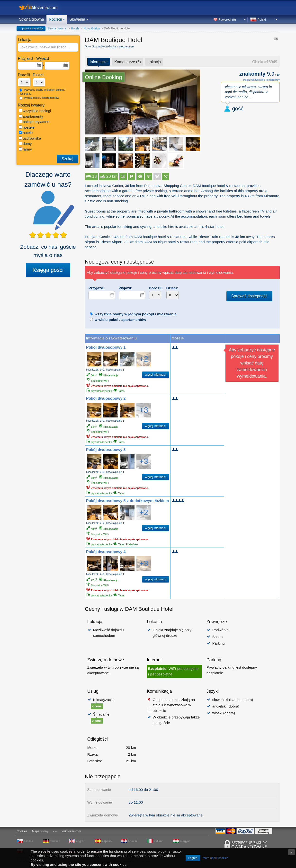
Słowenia (77, 19)
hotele (26, 133)
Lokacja (154, 62)
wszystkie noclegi (35, 111)
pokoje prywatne (34, 122)
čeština (29, 841)
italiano (159, 841)
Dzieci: (172, 288)
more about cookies (216, 858)
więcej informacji (155, 375)
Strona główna (32, 19)
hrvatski (133, 841)
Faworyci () (227, 20)
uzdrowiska (30, 138)
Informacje (99, 62)
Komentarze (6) (128, 62)
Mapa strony (40, 831)
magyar (185, 841)
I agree (193, 858)
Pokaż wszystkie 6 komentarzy (261, 80)
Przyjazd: (97, 288)
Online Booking (103, 77)
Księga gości (48, 270)
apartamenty (31, 116)
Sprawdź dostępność (249, 296)
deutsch (55, 841)
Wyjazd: (126, 288)
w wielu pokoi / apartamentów (39, 98)
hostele (27, 127)
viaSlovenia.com (42, 7)
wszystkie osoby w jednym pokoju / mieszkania (42, 92)
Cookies (22, 831)
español (107, 841)
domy (25, 144)
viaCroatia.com (71, 831)
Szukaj (67, 159)
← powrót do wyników (31, 29)
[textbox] (48, 47)
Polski (262, 20)
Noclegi (55, 19)
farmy (26, 149)
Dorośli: (156, 288)
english (81, 841)
